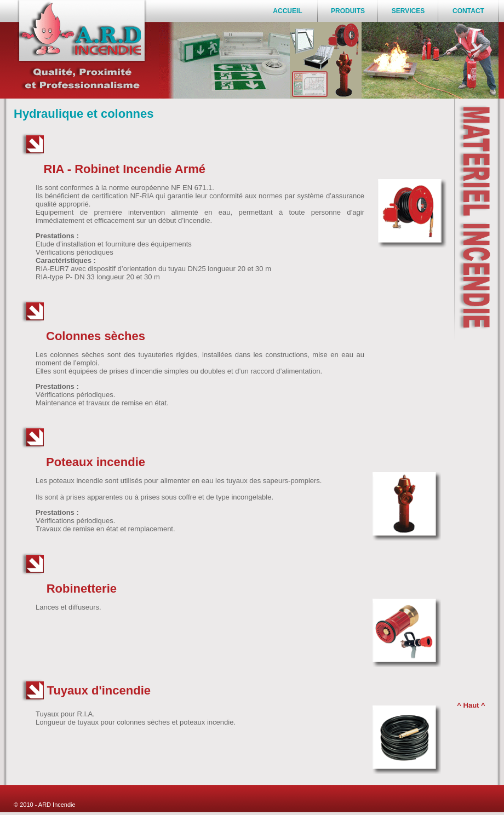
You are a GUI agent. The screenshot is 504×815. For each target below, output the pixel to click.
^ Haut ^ (471, 705)
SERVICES (408, 11)
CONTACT (468, 11)
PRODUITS (348, 11)
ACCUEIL (287, 11)
